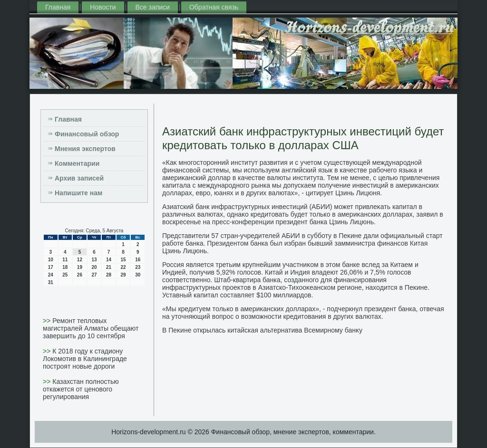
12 (80, 260)
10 (51, 260)
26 (80, 275)
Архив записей (79, 178)
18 (65, 267)
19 (80, 267)
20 (94, 267)
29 (123, 275)
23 (138, 267)
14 (109, 260)
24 (51, 275)
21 (109, 267)
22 (123, 267)
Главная (58, 7)
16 (138, 260)
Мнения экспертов (85, 149)
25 (65, 275)
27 (94, 275)
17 (51, 267)
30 (138, 275)
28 (109, 275)
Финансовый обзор (87, 134)
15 (123, 260)
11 (65, 260)
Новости (103, 7)
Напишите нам (78, 193)
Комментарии (77, 163)
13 (94, 260)
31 (51, 282)
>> (48, 321)
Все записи (153, 7)
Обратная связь (214, 7)
